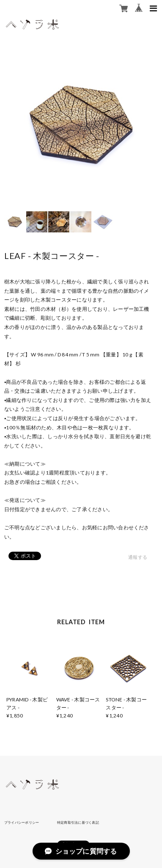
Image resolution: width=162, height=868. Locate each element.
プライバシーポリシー (22, 822)
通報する (138, 557)
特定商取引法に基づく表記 (78, 822)
